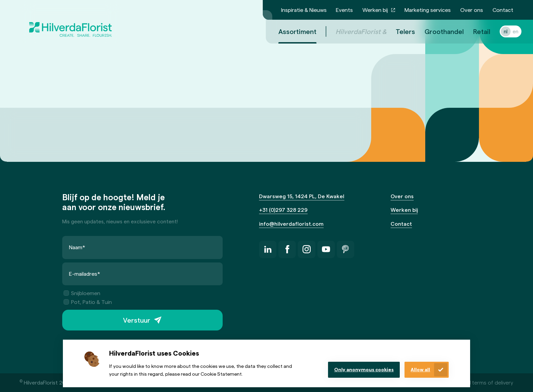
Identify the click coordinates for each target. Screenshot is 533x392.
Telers (397, 31)
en (507, 31)
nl (497, 31)
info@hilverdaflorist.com (291, 224)
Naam (77, 247)
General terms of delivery (483, 382)
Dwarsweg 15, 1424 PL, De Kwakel (302, 196)
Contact (503, 10)
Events (344, 10)
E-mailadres (85, 274)
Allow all (420, 369)
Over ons (472, 10)
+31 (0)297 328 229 (283, 210)
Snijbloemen (82, 293)
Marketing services (428, 10)
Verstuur (137, 320)
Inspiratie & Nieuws (304, 10)
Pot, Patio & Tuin (88, 302)
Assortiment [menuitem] (289, 31)
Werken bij (375, 10)
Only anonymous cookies (364, 369)
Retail (474, 31)
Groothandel (436, 31)
